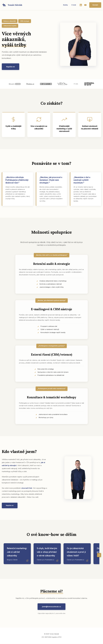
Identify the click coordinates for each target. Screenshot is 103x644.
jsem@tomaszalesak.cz (52, 607)
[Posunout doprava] (99, 555)
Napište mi (11, 67)
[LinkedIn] (80, 5)
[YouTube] (85, 5)
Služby (65, 5)
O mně (73, 5)
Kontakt (95, 5)
